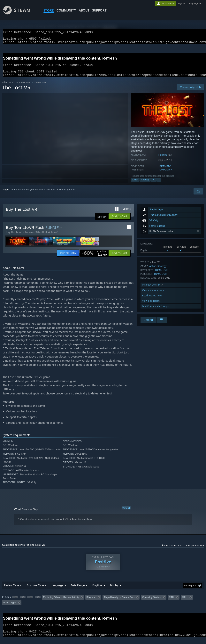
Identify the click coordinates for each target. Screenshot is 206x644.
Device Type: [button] (10, 607)
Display (114, 590)
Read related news (152, 300)
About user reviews (172, 550)
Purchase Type (35, 590)
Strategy (145, 184)
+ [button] (159, 184)
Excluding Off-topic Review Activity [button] (61, 602)
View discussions (151, 305)
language (194, 4)
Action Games (23, 87)
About (84, 10)
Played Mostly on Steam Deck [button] (119, 602)
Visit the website (153, 290)
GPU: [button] (185, 602)
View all (126, 513)
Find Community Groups (155, 311)
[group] (103, 605)
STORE (49, 10)
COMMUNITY (66, 10)
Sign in (7, 194)
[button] (119, 221)
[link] (94, 258)
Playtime (97, 590)
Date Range (78, 590)
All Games (8, 87)
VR (154, 184)
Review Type (11, 590)
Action (135, 184)
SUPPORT (99, 10)
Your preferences (195, 550)
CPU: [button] (172, 602)
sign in (181, 4)
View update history (153, 295)
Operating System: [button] (152, 602)
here (75, 524)
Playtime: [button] (91, 602)
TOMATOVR (165, 171)
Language (57, 590)
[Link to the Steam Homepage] (20, 13)
